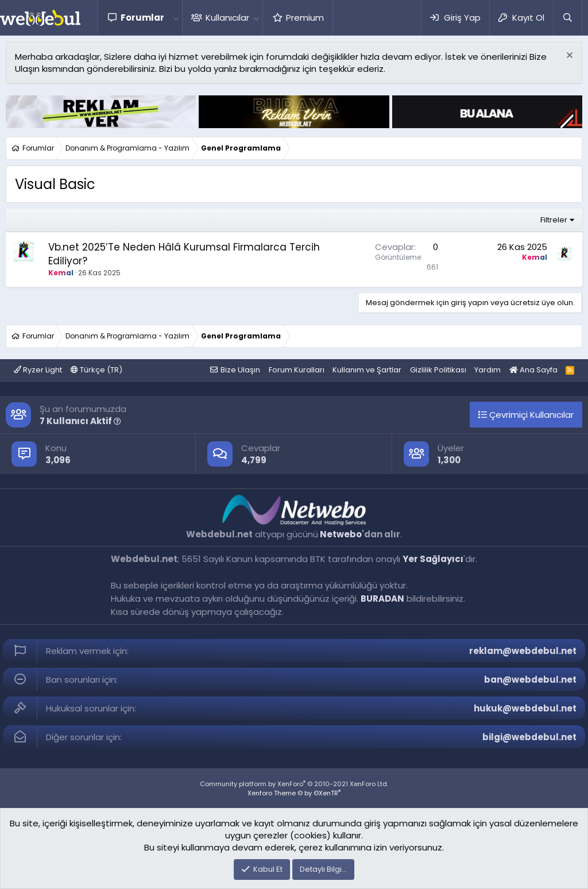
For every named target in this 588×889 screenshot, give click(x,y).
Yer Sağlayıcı (433, 559)
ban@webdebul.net (530, 680)
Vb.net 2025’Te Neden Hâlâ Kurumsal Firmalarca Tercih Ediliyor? (184, 254)
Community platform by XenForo (294, 784)
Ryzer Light (38, 370)
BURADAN (382, 599)
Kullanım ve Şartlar (367, 370)
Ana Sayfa (533, 370)
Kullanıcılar (227, 18)
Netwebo (341, 534)
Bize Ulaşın (240, 370)
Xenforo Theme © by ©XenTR (294, 793)
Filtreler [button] (554, 220)
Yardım (488, 370)
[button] (176, 18)
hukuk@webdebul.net (525, 708)
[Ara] (567, 18)
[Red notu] (568, 57)
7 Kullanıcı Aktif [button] (80, 421)
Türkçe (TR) (96, 370)
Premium (305, 18)
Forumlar (142, 18)
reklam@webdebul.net (523, 651)
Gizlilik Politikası (438, 370)
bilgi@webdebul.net (529, 737)
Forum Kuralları (297, 370)
